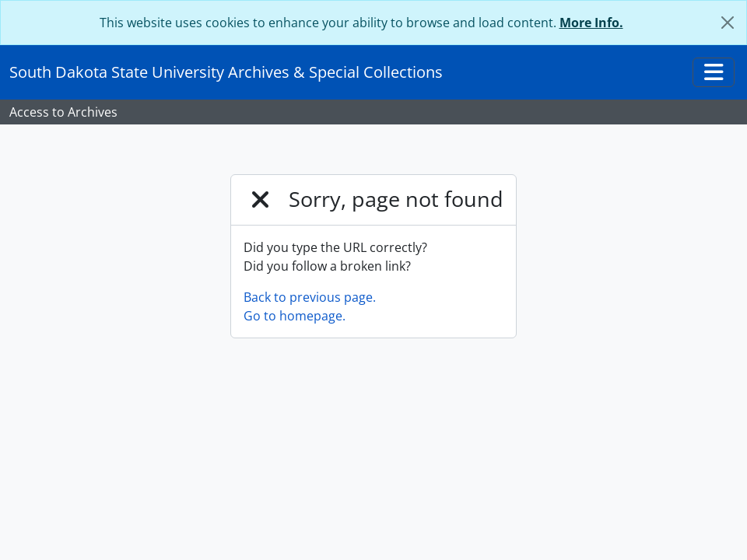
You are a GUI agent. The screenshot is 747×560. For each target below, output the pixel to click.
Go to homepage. (295, 316)
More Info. (591, 23)
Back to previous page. (310, 297)
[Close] (728, 23)
